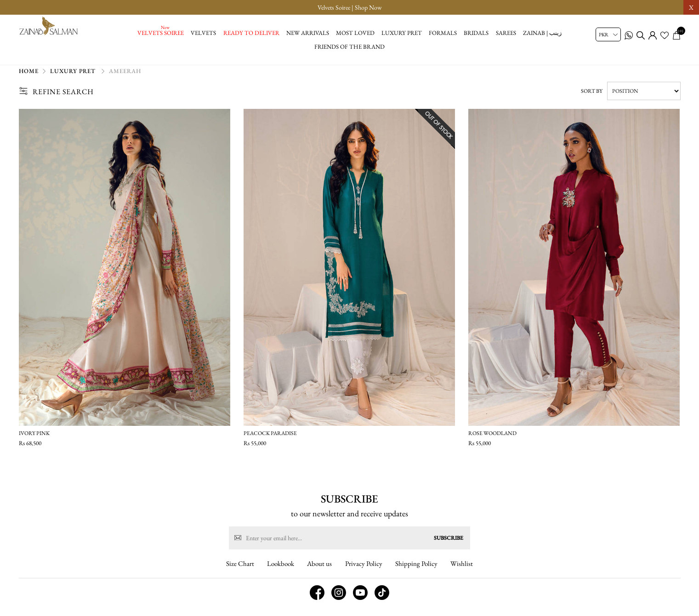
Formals (443, 33)
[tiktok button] (382, 602)
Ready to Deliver (251, 33)
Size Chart (240, 572)
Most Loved (355, 33)
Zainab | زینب (542, 33)
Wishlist (462, 572)
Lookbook (281, 572)
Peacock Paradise (270, 437)
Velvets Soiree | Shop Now (350, 7)
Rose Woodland (492, 437)
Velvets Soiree (161, 33)
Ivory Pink (34, 437)
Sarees (506, 33)
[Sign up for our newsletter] (349, 547)
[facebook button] (317, 602)
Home (29, 76)
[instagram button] (339, 602)
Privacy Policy (364, 572)
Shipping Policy (416, 572)
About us (319, 572)
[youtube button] (360, 602)
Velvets (203, 33)
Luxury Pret (402, 33)
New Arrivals (308, 33)
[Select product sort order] (644, 95)
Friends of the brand (349, 47)
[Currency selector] (608, 34)
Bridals (476, 33)
